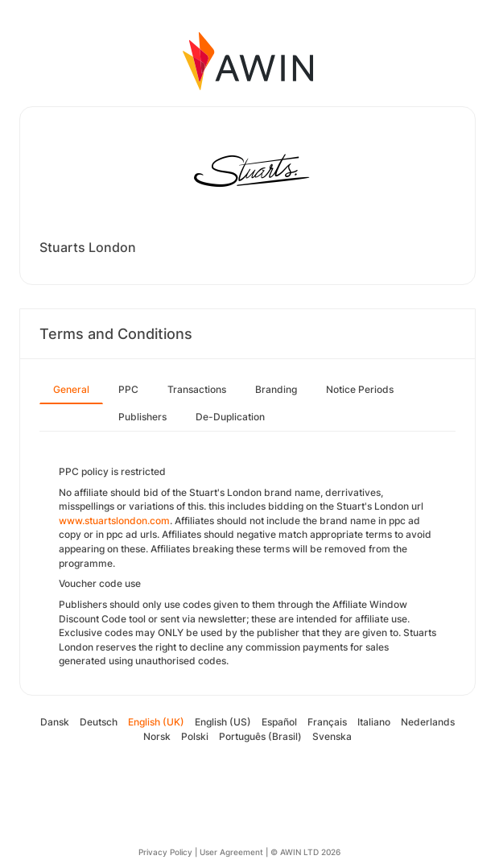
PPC (128, 389)
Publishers (142, 417)
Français (327, 722)
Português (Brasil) (260, 736)
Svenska (332, 736)
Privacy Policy (165, 852)
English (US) (223, 722)
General (71, 389)
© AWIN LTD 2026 (305, 852)
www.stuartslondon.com (114, 521)
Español (279, 722)
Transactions (197, 389)
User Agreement (231, 852)
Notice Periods (360, 389)
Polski (195, 736)
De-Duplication (230, 417)
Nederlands (428, 722)
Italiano (374, 722)
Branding (276, 389)
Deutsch (99, 722)
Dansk (55, 722)
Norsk (157, 736)
